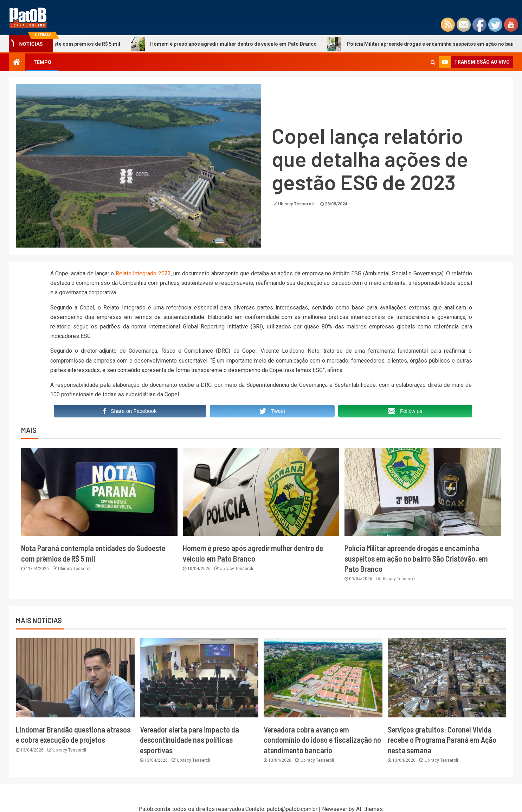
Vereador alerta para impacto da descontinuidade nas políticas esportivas (189, 740)
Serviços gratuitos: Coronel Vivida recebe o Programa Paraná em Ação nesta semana (442, 740)
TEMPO (42, 62)
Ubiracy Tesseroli (296, 204)
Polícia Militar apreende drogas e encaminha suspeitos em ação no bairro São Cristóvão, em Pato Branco (416, 558)
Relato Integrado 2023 (143, 273)
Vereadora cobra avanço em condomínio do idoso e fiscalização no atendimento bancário (322, 740)
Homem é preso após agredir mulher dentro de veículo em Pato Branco (232, 44)
